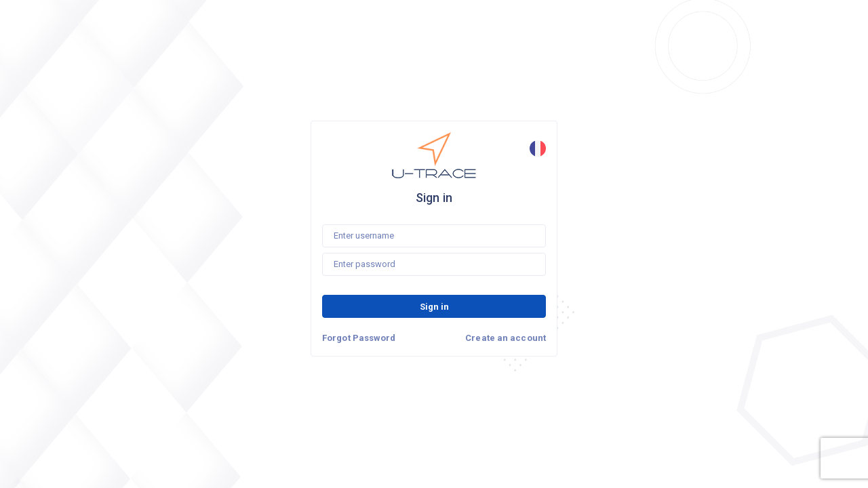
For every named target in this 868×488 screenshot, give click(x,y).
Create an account (506, 338)
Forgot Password (359, 338)
